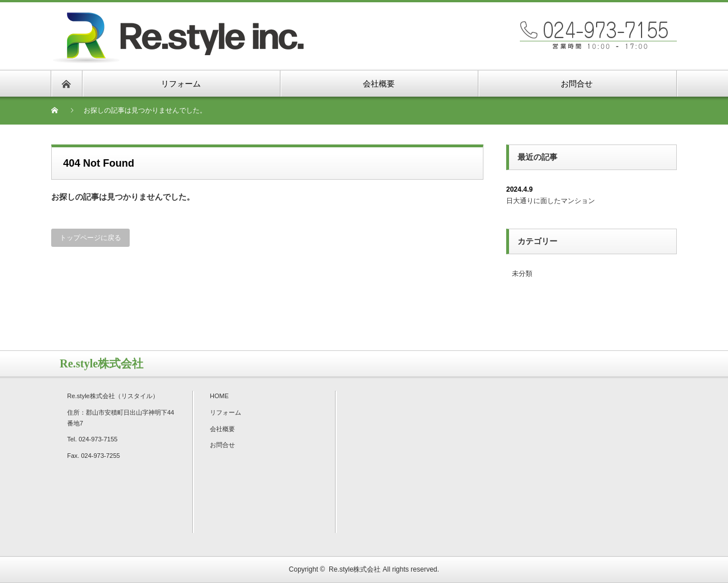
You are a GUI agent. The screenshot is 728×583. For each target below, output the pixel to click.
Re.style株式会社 (355, 569)
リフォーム (226, 412)
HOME (219, 396)
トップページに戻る (90, 238)
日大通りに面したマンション (551, 201)
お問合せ (222, 445)
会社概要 (222, 429)
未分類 (522, 274)
